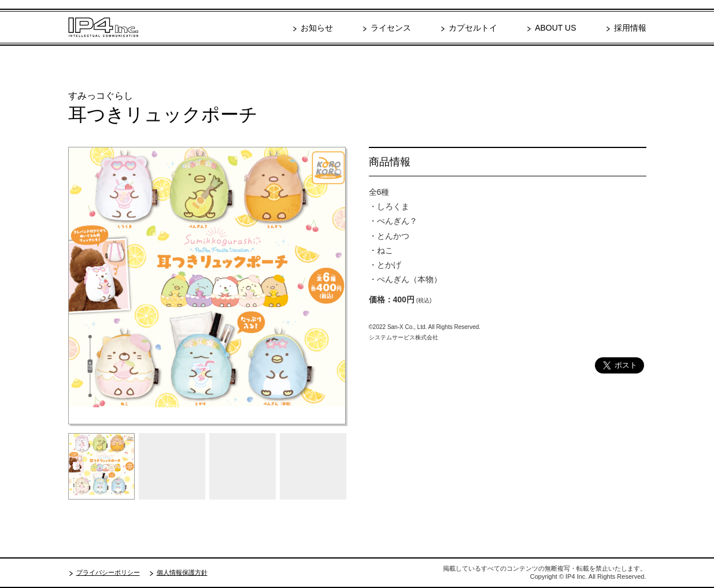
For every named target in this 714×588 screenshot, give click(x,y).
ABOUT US (555, 28)
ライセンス (391, 28)
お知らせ (317, 28)
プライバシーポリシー (108, 572)
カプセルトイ (473, 28)
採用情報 (630, 28)
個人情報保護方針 (182, 572)
